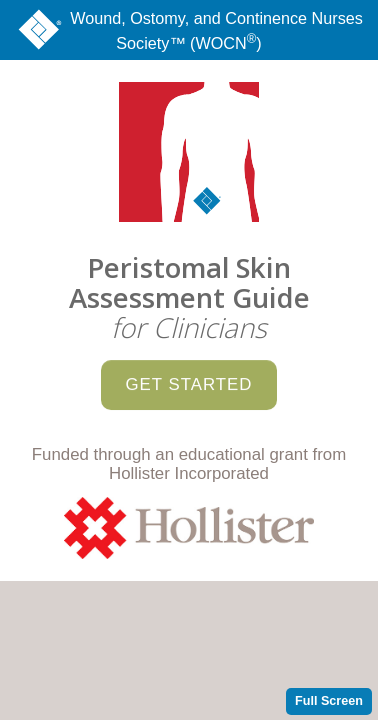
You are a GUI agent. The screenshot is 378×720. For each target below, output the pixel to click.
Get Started (189, 372)
